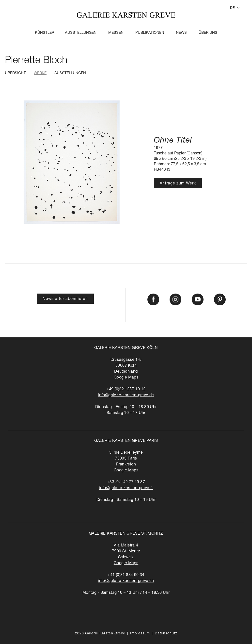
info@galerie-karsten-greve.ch (126, 581)
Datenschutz (166, 634)
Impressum (140, 634)
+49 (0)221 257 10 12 (126, 390)
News (181, 33)
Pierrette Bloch (36, 61)
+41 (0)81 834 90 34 (126, 575)
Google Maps (126, 378)
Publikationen (150, 33)
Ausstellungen (81, 33)
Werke (40, 73)
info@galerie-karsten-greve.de (126, 396)
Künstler (45, 33)
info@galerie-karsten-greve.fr (126, 488)
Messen (116, 33)
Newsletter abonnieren (65, 299)
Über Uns (208, 33)
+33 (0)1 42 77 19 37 (126, 482)
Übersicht (15, 73)
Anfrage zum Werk (178, 184)
